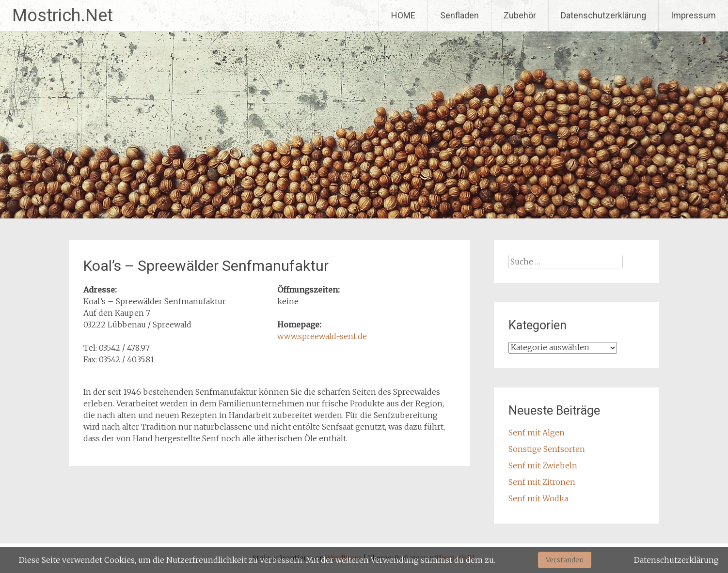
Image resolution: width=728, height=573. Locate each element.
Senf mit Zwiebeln (543, 465)
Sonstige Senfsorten (547, 449)
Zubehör (520, 15)
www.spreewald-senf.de (322, 336)
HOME (403, 15)
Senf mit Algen (537, 433)
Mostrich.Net (63, 15)
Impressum (693, 15)
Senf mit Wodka (538, 498)
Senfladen (459, 15)
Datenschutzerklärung (603, 15)
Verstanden (565, 560)
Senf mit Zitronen (542, 482)
